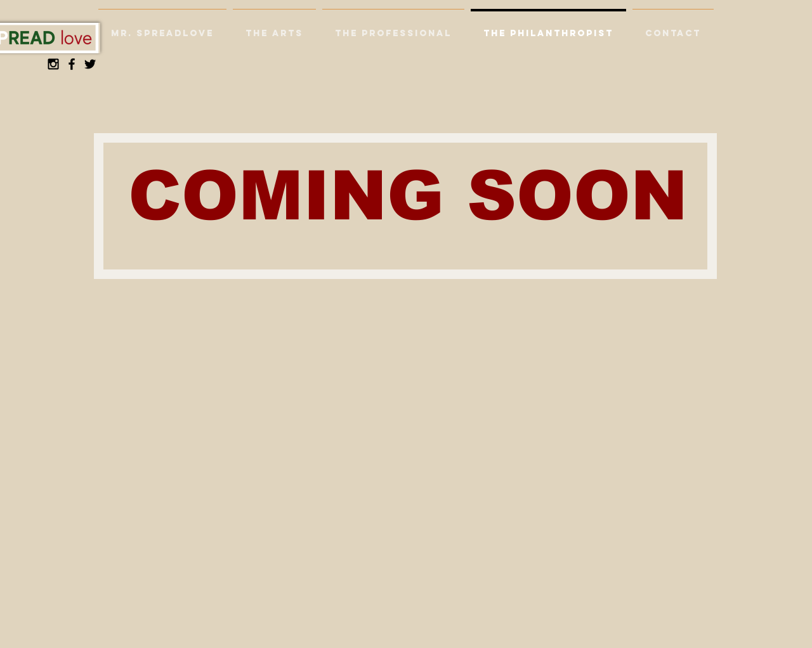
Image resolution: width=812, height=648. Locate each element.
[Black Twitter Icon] (90, 64)
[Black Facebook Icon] (72, 64)
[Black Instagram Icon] (53, 64)
